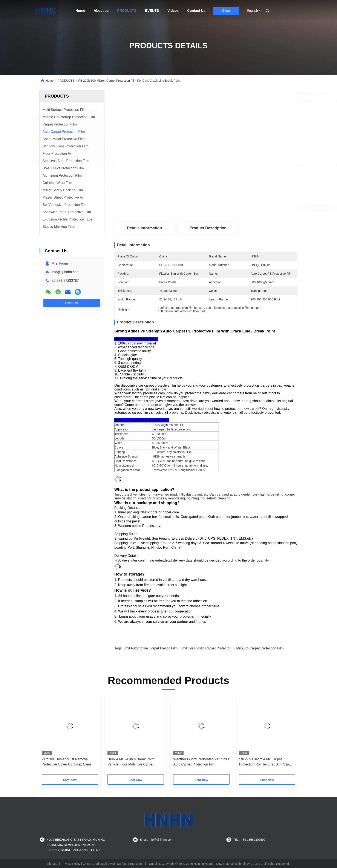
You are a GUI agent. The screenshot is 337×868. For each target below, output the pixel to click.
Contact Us (196, 11)
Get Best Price (230, 208)
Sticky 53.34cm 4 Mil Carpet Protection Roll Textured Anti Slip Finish (264, 762)
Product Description (208, 228)
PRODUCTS (127, 11)
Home (80, 11)
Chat (226, 11)
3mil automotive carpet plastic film (151, 648)
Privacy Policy (71, 864)
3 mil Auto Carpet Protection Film (259, 648)
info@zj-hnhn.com (65, 272)
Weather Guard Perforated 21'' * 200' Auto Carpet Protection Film (201, 762)
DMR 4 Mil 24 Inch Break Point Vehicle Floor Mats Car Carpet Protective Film (131, 762)
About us (101, 11)
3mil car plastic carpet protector (206, 648)
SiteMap (53, 864)
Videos (173, 11)
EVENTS (152, 11)
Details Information (144, 228)
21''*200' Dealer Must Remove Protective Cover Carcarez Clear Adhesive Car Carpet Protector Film (69, 762)
